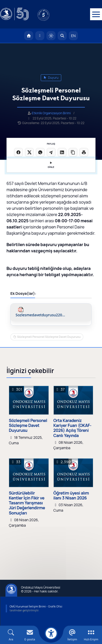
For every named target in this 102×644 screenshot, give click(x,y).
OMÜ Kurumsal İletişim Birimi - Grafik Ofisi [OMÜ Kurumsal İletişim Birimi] (36, 606)
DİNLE (51, 165)
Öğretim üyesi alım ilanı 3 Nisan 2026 (71, 496)
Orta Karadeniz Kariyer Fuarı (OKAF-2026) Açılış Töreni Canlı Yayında (73, 428)
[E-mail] (30, 635)
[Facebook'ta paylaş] (18, 152)
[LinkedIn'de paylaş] (62, 152)
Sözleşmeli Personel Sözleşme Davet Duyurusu (49, 337)
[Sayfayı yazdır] (84, 152)
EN (73, 36)
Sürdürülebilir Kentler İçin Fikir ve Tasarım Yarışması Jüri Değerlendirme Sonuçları (27, 503)
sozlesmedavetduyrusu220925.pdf (41, 315)
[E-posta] (40, 36)
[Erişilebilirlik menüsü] (51, 633)
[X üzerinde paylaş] (29, 152)
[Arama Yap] (62, 36)
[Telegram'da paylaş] (51, 152)
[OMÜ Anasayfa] (29, 36)
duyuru (51, 78)
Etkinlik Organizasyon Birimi (51, 113)
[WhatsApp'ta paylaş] (40, 152)
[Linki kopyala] (73, 152)
